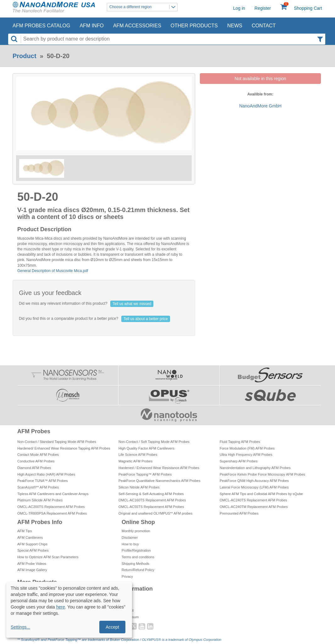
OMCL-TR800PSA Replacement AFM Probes (52, 513)
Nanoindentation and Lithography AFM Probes (255, 468)
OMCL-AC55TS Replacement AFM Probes (151, 507)
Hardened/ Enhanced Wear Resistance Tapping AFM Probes (64, 448)
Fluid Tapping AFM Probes (240, 442)
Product (25, 56)
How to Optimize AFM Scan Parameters (48, 557)
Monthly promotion (136, 531)
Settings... (20, 627)
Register (263, 8)
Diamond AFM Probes (34, 468)
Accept (112, 627)
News (235, 26)
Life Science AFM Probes (138, 455)
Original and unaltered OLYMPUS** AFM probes (155, 513)
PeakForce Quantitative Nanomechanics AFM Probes (159, 481)
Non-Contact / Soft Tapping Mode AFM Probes (154, 442)
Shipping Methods (135, 564)
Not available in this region (260, 79)
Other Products (194, 26)
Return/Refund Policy (138, 570)
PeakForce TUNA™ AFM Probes (43, 481)
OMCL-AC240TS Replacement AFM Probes (253, 500)
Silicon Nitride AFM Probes (139, 487)
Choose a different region (143, 7)
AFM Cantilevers (30, 538)
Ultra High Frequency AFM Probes (246, 455)
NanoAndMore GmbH (260, 106)
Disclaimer (130, 538)
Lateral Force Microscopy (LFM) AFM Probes (254, 487)
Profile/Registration (136, 550)
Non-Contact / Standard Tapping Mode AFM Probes (57, 442)
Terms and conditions (138, 557)
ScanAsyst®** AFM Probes (38, 487)
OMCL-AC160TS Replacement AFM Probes (152, 500)
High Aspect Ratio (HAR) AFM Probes (46, 474)
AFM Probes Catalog (41, 26)
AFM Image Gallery (32, 570)
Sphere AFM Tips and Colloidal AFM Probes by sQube (261, 494)
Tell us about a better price (146, 319)
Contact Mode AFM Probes (38, 455)
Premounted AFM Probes (239, 513)
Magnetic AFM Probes (135, 461)
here (61, 607)
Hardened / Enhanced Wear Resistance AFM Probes (159, 468)
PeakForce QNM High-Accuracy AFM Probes (254, 481)
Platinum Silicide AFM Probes (40, 500)
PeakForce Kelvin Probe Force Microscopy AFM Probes (262, 474)
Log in (239, 8)
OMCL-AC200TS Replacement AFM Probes (51, 507)
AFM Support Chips (32, 544)
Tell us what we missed (132, 304)
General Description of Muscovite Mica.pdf (53, 271)
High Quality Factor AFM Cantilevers (146, 448)
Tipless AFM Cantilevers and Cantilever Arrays (53, 494)
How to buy (130, 544)
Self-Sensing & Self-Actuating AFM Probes (151, 494)
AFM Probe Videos (32, 564)
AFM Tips (25, 531)
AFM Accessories (137, 26)
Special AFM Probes (33, 550)
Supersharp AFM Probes (239, 461)
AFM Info (91, 26)
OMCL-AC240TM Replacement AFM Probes (254, 507)
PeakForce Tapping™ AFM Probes (145, 474)
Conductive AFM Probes (36, 461)
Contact (264, 26)
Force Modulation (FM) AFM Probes (247, 448)
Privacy (127, 576)
